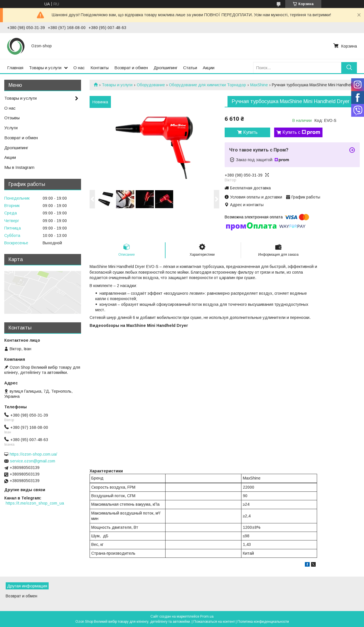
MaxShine (259, 85)
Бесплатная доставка (250, 188)
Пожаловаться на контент (214, 622)
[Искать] (349, 68)
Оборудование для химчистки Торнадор (207, 85)
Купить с (301, 132)
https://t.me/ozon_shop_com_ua (35, 503)
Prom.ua (207, 616)
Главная (15, 68)
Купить (250, 132)
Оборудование (151, 85)
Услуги (11, 128)
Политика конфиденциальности (263, 622)
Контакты (100, 68)
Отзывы (12, 118)
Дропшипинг (166, 68)
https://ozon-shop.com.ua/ (33, 454)
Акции (209, 68)
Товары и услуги (45, 68)
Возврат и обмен (131, 68)
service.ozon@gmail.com (33, 461)
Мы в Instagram (19, 167)
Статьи (190, 68)
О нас (79, 68)
